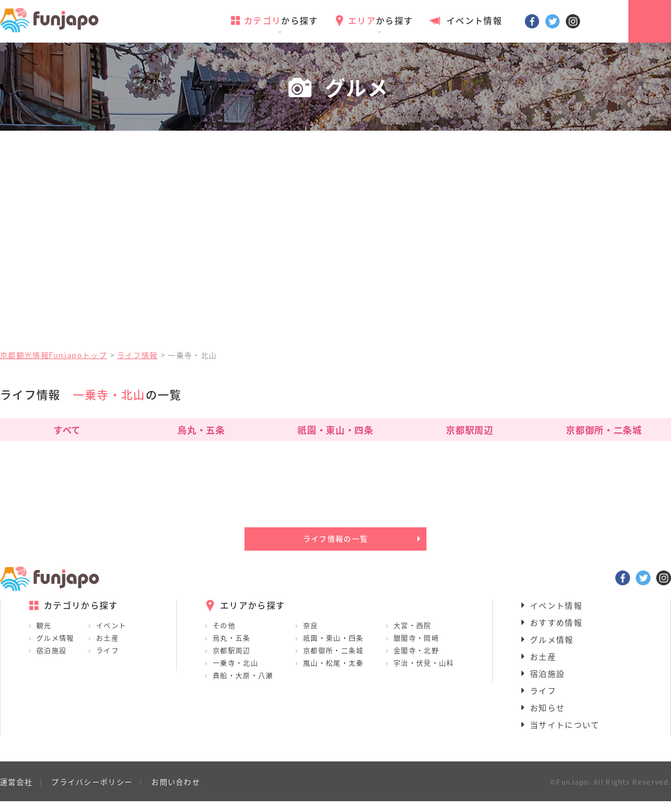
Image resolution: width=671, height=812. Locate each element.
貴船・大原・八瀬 (243, 686)
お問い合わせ (176, 792)
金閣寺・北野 (416, 661)
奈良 (311, 636)
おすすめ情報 (556, 633)
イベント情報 (466, 20)
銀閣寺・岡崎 (416, 649)
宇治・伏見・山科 (424, 674)
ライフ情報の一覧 (335, 544)
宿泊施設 (51, 661)
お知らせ (547, 718)
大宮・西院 (413, 636)
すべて (67, 430)
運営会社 (16, 792)
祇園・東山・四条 (335, 430)
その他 (224, 636)
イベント (111, 636)
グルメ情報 (55, 649)
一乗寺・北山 (235, 674)
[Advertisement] (335, 253)
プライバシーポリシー (92, 792)
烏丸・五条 (201, 430)
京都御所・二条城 (604, 430)
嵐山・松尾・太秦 (333, 674)
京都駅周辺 (469, 430)
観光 (44, 636)
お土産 (107, 649)
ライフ (107, 661)
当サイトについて (565, 735)
